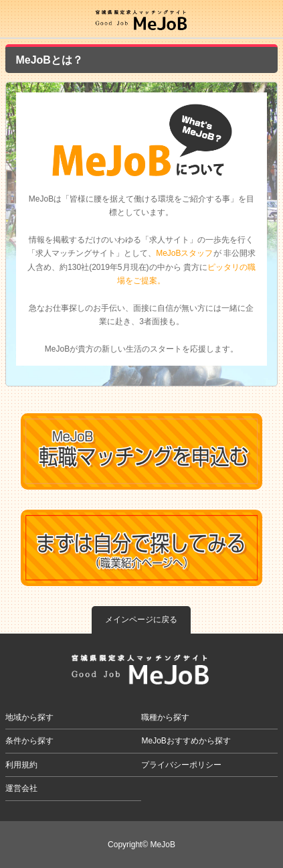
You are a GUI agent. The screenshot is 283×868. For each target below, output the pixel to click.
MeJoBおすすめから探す (186, 741)
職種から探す (165, 717)
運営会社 (21, 788)
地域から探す (29, 717)
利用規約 (21, 765)
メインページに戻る (141, 620)
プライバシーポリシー (181, 765)
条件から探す (29, 741)
